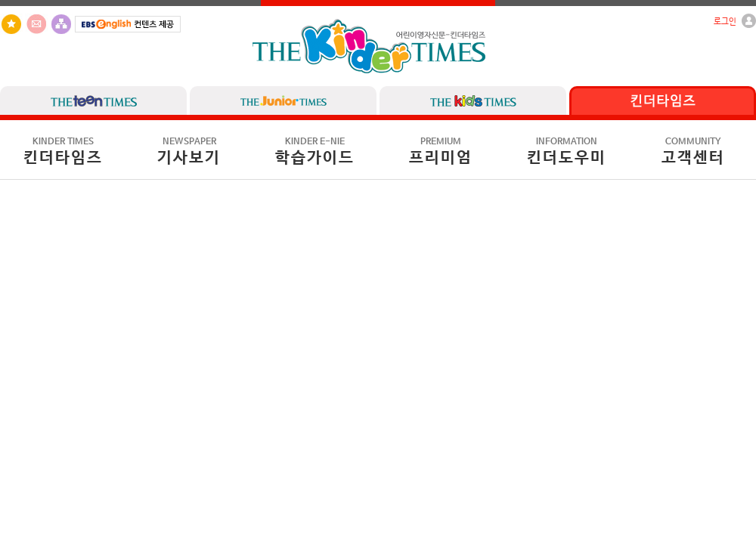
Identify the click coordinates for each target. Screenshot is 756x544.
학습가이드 (315, 152)
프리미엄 (441, 152)
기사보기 (189, 152)
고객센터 (693, 152)
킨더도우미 (567, 152)
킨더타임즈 (63, 152)
